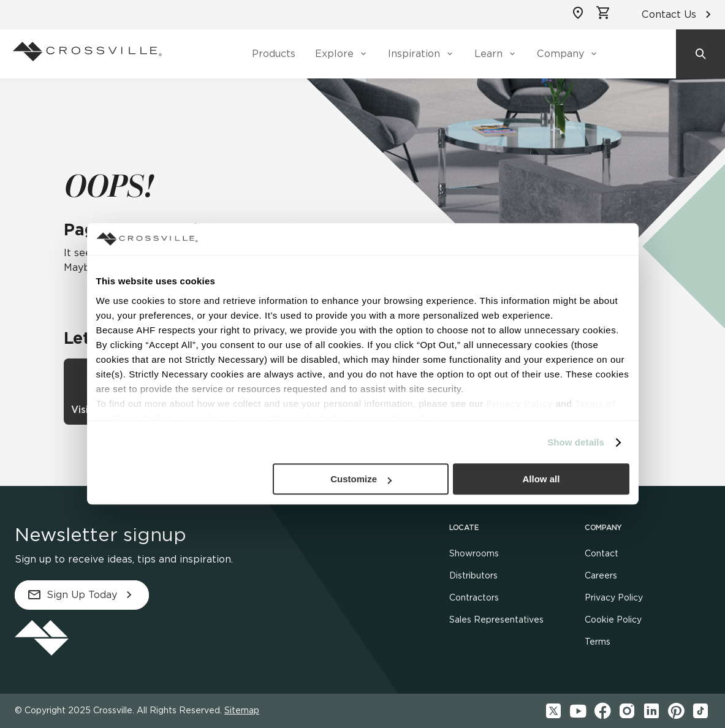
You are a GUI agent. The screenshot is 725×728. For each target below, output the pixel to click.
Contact (602, 553)
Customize (361, 480)
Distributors (473, 575)
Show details (576, 442)
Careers (601, 575)
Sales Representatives (496, 620)
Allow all (541, 480)
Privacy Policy (614, 597)
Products (274, 54)
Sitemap (242, 710)
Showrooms (474, 553)
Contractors (474, 597)
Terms (598, 642)
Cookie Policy (613, 620)
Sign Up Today (82, 595)
